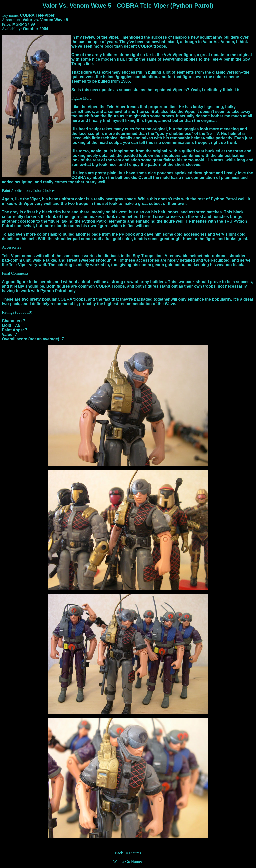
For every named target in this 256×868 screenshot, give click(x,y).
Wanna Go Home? (128, 862)
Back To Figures (128, 853)
